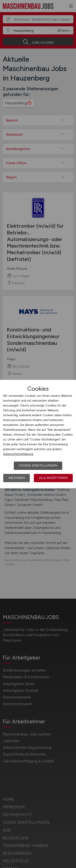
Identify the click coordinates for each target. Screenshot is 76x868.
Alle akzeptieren (53, 478)
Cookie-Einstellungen (38, 466)
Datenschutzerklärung (18, 454)
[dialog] (38, 434)
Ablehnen (17, 478)
